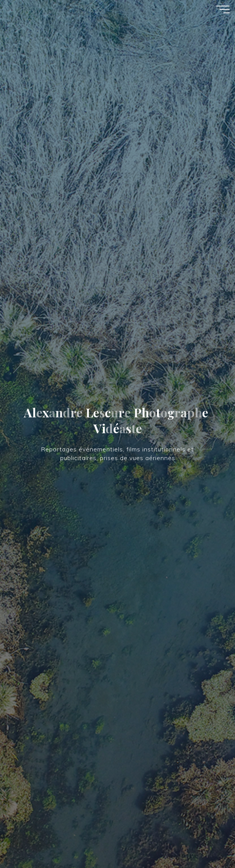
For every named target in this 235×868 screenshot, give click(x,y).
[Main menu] (223, 9)
